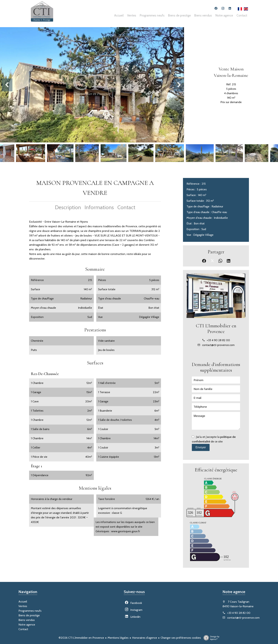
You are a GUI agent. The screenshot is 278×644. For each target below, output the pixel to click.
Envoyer (201, 447)
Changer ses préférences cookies (181, 638)
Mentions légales (118, 638)
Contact (126, 207)
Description (68, 207)
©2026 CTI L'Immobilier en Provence (81, 638)
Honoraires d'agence (145, 638)
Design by (211, 638)
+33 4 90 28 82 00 (218, 340)
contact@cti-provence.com (218, 345)
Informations (99, 207)
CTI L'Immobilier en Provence (216, 329)
